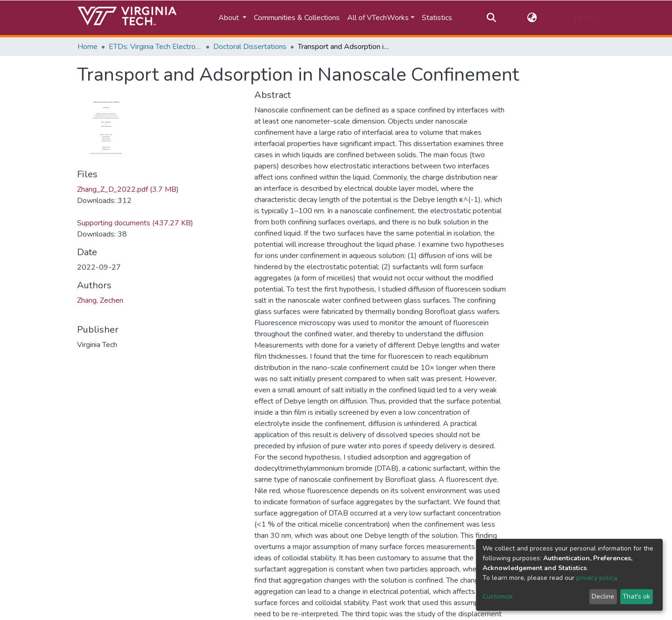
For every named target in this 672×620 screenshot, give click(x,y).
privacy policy (596, 578)
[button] (532, 18)
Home (87, 47)
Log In (578, 18)
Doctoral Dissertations (250, 47)
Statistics (437, 18)
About (230, 18)
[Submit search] (491, 18)
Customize (498, 596)
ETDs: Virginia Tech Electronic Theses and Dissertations (155, 47)
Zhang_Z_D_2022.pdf (128, 189)
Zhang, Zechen (100, 300)
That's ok (636, 596)
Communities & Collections (297, 18)
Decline (603, 596)
